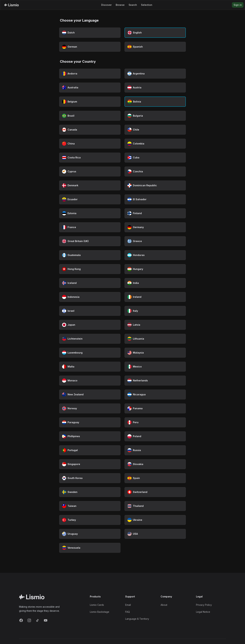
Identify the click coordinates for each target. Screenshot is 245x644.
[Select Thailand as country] (155, 506)
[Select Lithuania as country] (155, 339)
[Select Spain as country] (155, 478)
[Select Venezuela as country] (90, 548)
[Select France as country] (90, 227)
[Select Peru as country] (155, 422)
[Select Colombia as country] (155, 144)
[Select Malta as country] (90, 367)
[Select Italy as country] (155, 311)
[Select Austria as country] (155, 88)
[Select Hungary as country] (155, 269)
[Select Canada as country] (90, 130)
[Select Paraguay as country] (90, 422)
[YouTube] (46, 620)
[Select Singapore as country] (90, 464)
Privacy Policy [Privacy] (204, 605)
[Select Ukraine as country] (155, 520)
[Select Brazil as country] (90, 116)
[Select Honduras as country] (155, 255)
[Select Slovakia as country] (155, 464)
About (164, 605)
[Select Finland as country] (155, 213)
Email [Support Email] (128, 605)
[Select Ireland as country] (155, 297)
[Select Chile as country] (155, 130)
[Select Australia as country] (90, 88)
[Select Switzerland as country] (155, 492)
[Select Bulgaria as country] (155, 116)
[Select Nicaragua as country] (155, 394)
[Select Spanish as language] (155, 47)
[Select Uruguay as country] (90, 534)
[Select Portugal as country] (90, 450)
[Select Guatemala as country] (90, 255)
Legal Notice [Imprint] (203, 612)
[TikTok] (37, 620)
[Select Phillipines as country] (90, 436)
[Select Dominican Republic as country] (155, 185)
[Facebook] (21, 620)
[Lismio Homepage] (11, 5)
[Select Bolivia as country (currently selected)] (155, 102)
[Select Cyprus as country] (90, 171)
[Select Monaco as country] (90, 381)
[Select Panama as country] (155, 408)
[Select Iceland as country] (90, 283)
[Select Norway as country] (90, 408)
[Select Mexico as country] (155, 367)
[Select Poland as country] (155, 436)
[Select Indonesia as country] (90, 297)
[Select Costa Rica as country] (90, 158)
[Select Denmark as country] (90, 185)
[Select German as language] (90, 47)
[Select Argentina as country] (155, 74)
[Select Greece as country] (155, 241)
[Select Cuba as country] (155, 158)
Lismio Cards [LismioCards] (97, 605)
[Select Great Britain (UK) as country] (90, 241)
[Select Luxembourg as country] (90, 353)
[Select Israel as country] (90, 311)
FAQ (128, 612)
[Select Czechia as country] (155, 171)
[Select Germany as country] (155, 227)
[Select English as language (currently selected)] (155, 33)
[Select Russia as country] (155, 450)
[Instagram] (29, 620)
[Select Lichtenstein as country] (90, 339)
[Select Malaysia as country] (155, 353)
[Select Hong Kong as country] (90, 269)
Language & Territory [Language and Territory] (137, 619)
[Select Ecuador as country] (90, 199)
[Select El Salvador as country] (155, 199)
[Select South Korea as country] (90, 478)
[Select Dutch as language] (90, 33)
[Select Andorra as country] (90, 74)
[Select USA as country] (155, 534)
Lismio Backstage (100, 612)
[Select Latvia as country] (155, 325)
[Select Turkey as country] (90, 520)
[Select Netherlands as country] (155, 381)
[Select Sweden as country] (90, 492)
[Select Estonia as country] (90, 213)
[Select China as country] (90, 144)
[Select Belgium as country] (90, 102)
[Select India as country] (155, 283)
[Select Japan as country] (90, 325)
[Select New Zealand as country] (90, 394)
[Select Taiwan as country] (90, 506)
